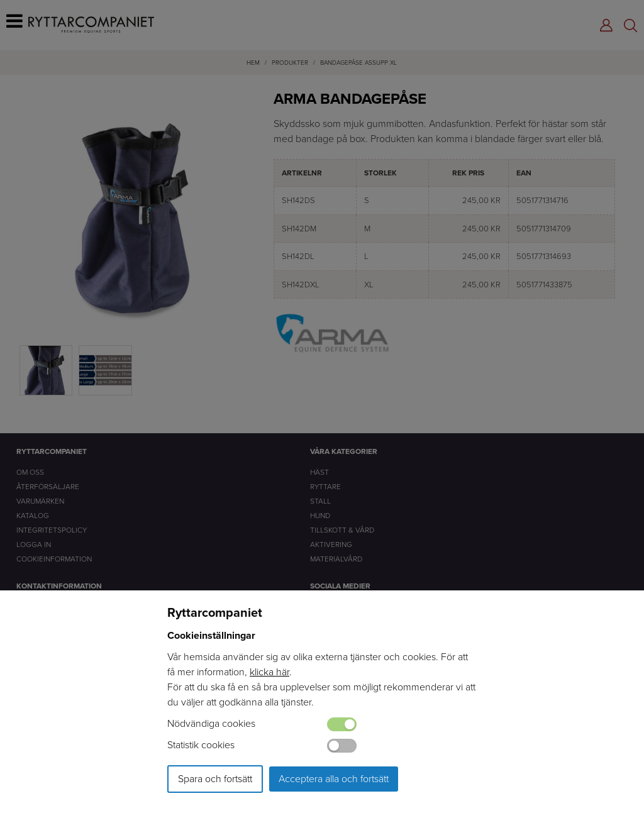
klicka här (269, 672)
